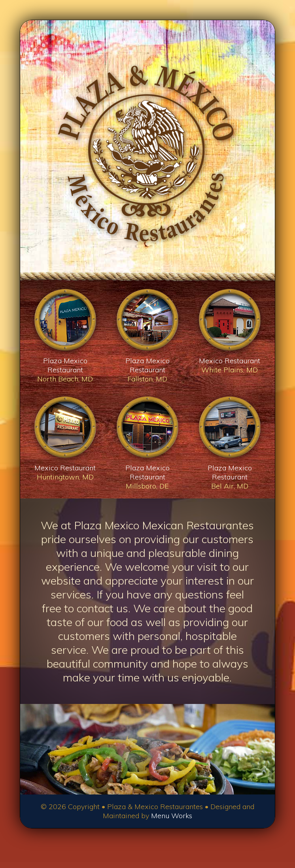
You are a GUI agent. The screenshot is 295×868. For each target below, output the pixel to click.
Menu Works (172, 816)
